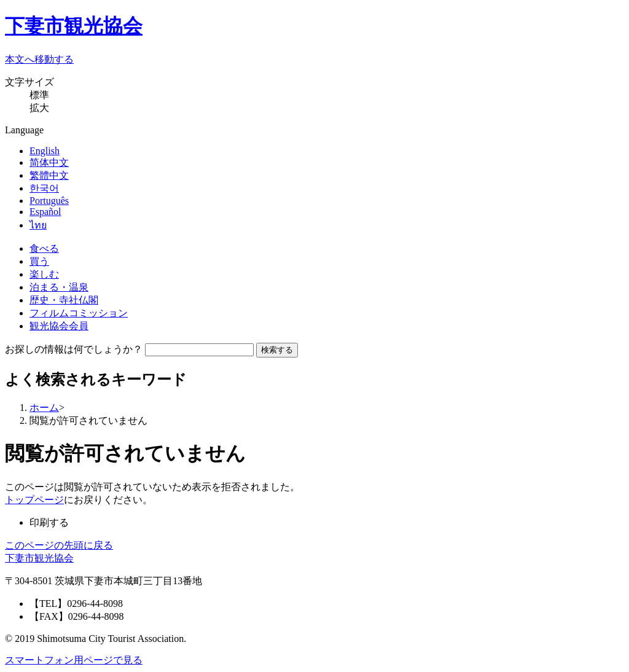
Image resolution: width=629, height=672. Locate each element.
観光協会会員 (59, 326)
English (45, 151)
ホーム (44, 408)
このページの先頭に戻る (59, 545)
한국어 (44, 188)
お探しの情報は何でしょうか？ (74, 349)
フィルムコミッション (79, 313)
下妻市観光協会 (74, 26)
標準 (39, 95)
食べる (44, 248)
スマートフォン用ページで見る (74, 660)
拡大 (39, 108)
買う (39, 261)
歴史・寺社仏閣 (64, 300)
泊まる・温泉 (59, 287)
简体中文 (49, 162)
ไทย (38, 225)
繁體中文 (49, 175)
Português (49, 201)
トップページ (34, 500)
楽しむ (44, 274)
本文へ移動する (39, 59)
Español (45, 212)
